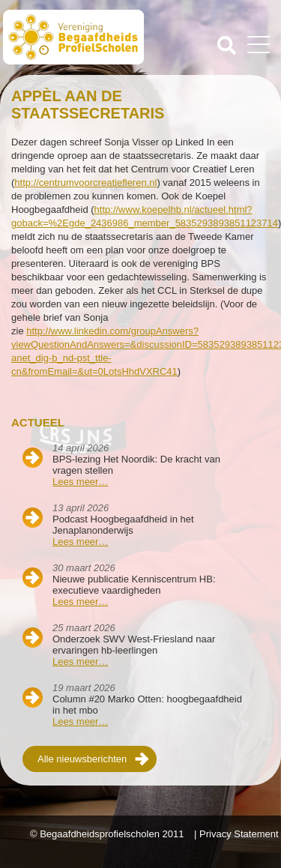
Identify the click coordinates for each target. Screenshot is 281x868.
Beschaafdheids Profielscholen (73, 40)
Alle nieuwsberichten (82, 759)
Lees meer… (80, 482)
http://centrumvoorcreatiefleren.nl (85, 183)
